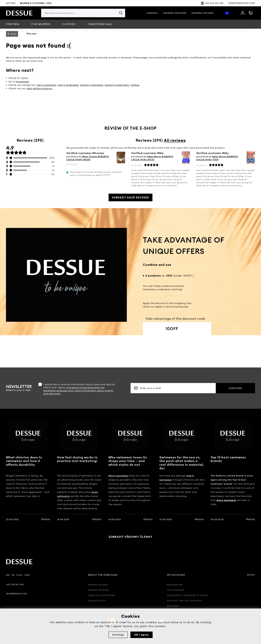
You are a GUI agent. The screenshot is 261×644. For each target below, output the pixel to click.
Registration (175, 585)
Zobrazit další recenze (131, 197)
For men (13, 24)
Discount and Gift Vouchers (184, 601)
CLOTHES (69, 24)
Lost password (176, 590)
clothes (135, 85)
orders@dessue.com (242, 3)
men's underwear (68, 85)
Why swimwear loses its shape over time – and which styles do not (128, 461)
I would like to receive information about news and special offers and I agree (79, 389)
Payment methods (175, 13)
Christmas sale (100, 24)
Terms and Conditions (101, 595)
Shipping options (203, 13)
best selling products (40, 88)
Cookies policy (97, 601)
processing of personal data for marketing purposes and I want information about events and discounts (78, 390)
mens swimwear (226, 500)
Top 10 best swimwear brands (228, 459)
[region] (83, 20)
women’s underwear (117, 85)
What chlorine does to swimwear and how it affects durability (24, 461)
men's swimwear (47, 85)
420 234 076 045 (212, 3)
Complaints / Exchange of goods (187, 595)
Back (14, 34)
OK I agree (142, 635)
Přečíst (46, 519)
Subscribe (235, 388)
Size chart (173, 606)
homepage (23, 82)
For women (41, 24)
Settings (118, 635)
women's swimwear (92, 85)
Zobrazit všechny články (131, 537)
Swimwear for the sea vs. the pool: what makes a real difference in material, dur (182, 463)
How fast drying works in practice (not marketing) (77, 459)
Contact (152, 13)
